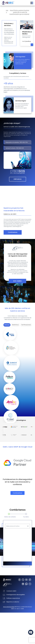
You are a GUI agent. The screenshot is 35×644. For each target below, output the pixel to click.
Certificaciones (26, 325)
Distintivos (15, 325)
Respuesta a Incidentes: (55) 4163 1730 (17, 142)
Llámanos (18, 179)
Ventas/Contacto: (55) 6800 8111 (15, 148)
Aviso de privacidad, (9, 622)
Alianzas (7, 325)
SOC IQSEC (17, 281)
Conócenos (13, 232)
